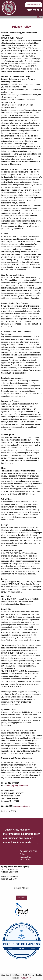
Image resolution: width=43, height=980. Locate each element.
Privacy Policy (26, 978)
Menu (38, 17)
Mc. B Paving (25, 860)
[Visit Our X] (22, 892)
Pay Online (21, 898)
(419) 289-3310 (34, 10)
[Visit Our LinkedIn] (25, 892)
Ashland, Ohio (25, 857)
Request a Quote (33, 5)
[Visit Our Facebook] (18, 892)
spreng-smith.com (22, 806)
